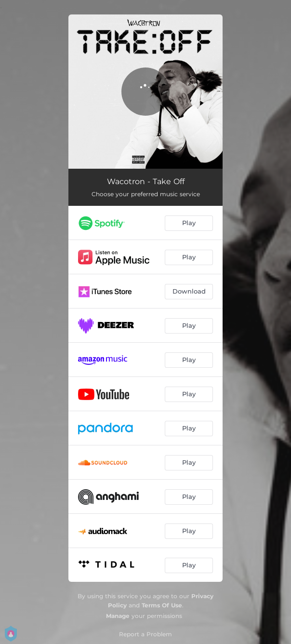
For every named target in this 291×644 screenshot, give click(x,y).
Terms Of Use (162, 605)
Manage (118, 616)
